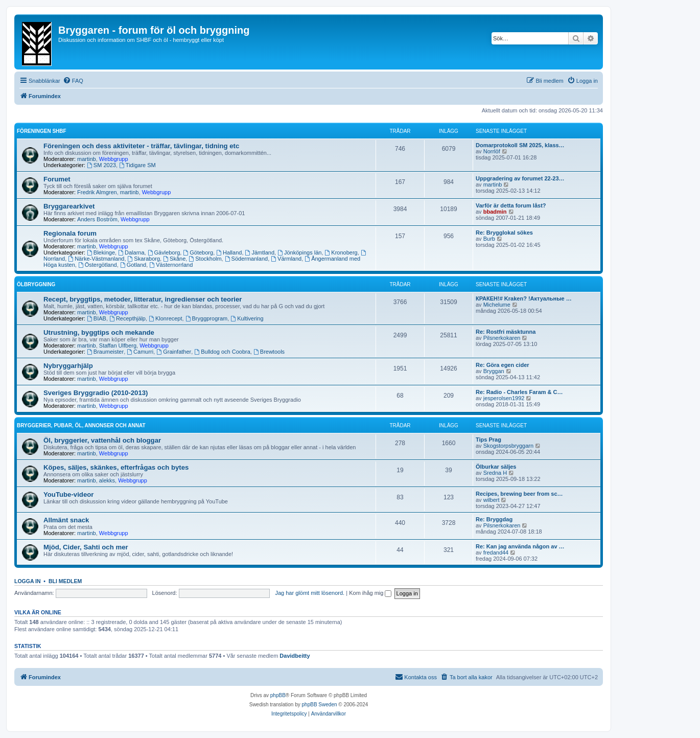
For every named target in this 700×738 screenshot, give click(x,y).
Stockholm (205, 259)
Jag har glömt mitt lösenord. (310, 593)
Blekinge (101, 252)
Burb (489, 239)
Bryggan (494, 371)
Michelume (497, 305)
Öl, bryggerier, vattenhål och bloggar (102, 440)
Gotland (133, 265)
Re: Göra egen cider (503, 365)
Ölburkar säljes (496, 467)
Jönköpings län (299, 252)
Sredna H (495, 473)
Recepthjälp (127, 318)
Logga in (28, 581)
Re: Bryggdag (494, 519)
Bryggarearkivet (69, 206)
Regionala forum (70, 233)
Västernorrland (171, 265)
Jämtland (260, 252)
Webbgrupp (114, 159)
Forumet (57, 179)
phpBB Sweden (320, 705)
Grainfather (174, 352)
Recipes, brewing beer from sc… (519, 494)
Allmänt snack (66, 520)
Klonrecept (165, 318)
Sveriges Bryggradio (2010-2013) (96, 393)
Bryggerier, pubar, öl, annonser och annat (81, 425)
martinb (87, 159)
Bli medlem (65, 581)
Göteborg (198, 252)
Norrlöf (492, 151)
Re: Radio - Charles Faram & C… (519, 392)
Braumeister (105, 352)
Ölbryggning (36, 284)
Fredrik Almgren (97, 192)
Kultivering (247, 318)
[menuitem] (73, 81)
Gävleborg (164, 252)
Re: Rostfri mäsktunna (506, 332)
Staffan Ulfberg (118, 345)
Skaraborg (144, 259)
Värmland (286, 259)
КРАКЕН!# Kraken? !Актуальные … (524, 298)
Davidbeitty (295, 656)
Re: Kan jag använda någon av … (520, 546)
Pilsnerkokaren (502, 338)
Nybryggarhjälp (68, 366)
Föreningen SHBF (42, 131)
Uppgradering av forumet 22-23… (520, 178)
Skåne (174, 259)
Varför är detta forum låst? (511, 205)
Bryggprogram (207, 318)
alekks (107, 480)
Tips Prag (488, 440)
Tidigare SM (137, 165)
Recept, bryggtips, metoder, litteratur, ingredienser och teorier (143, 299)
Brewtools (269, 352)
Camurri (140, 352)
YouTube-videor (68, 494)
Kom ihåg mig (370, 593)
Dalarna (131, 252)
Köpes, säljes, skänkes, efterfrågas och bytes (116, 467)
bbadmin (495, 212)
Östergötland (98, 265)
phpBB (278, 695)
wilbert (492, 500)
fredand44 (496, 552)
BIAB (97, 318)
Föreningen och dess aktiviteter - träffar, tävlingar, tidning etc (141, 146)
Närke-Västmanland (96, 259)
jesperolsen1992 (504, 398)
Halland (229, 252)
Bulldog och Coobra (222, 352)
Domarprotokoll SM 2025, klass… (520, 145)
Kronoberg (341, 252)
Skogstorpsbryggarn (508, 446)
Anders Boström (97, 219)
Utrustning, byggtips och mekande (99, 332)
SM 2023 (101, 165)
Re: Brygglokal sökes (504, 233)
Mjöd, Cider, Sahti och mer (86, 547)
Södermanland (246, 259)
